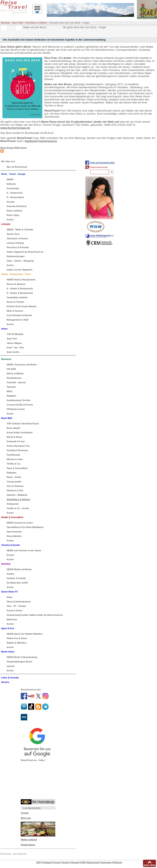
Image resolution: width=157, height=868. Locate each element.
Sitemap (75, 862)
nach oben (149, 865)
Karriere (65, 862)
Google (25, 813)
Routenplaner (28, 845)
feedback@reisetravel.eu (41, 141)
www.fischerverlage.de (15, 128)
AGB (83, 862)
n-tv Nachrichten (32, 808)
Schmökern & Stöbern (36, 23)
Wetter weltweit (29, 840)
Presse (57, 862)
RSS (39, 862)
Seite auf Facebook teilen (102, 163)
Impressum (106, 862)
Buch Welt (18, 23)
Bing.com (26, 818)
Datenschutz (93, 862)
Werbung (118, 862)
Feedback (47, 862)
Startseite (5, 23)
